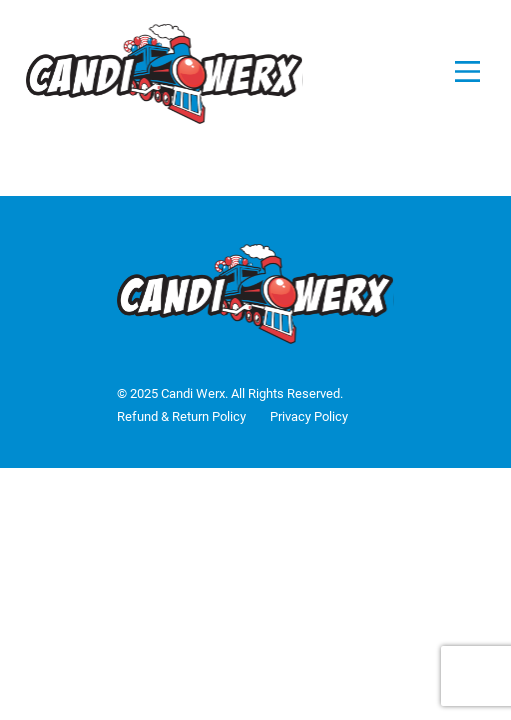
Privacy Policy (309, 416)
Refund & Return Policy (181, 416)
